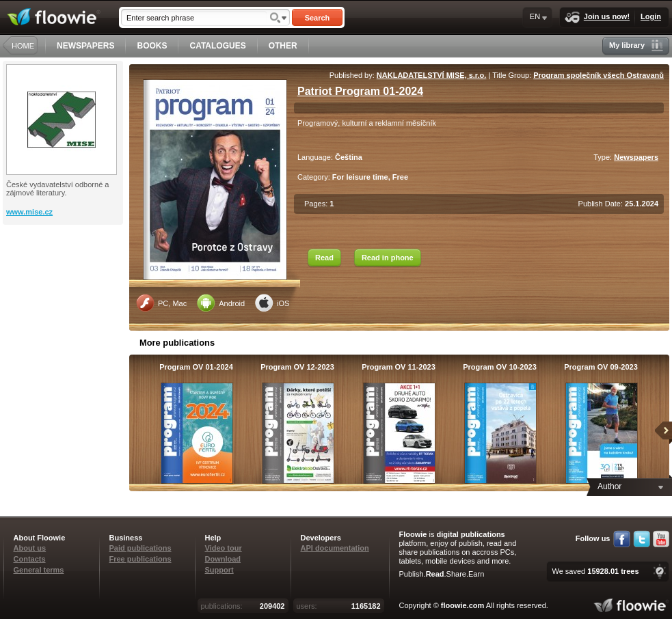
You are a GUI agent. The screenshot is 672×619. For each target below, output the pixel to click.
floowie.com (463, 605)
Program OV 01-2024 (196, 367)
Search (318, 18)
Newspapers (636, 157)
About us (30, 548)
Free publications (140, 559)
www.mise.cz (29, 212)
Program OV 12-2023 (297, 367)
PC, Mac (161, 303)
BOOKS (152, 46)
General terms (39, 570)
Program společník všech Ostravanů (599, 75)
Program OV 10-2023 (500, 367)
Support (219, 570)
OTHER (283, 46)
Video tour (224, 548)
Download (223, 559)
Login (651, 16)
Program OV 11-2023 (399, 367)
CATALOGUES (217, 46)
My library (636, 45)
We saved (595, 571)
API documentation (335, 548)
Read (324, 258)
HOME (23, 46)
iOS (272, 303)
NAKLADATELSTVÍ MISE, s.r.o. (432, 75)
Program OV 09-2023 (601, 367)
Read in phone (388, 258)
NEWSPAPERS (85, 46)
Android (221, 303)
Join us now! (597, 17)
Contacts (30, 559)
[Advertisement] (64, 279)
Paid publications (140, 548)
